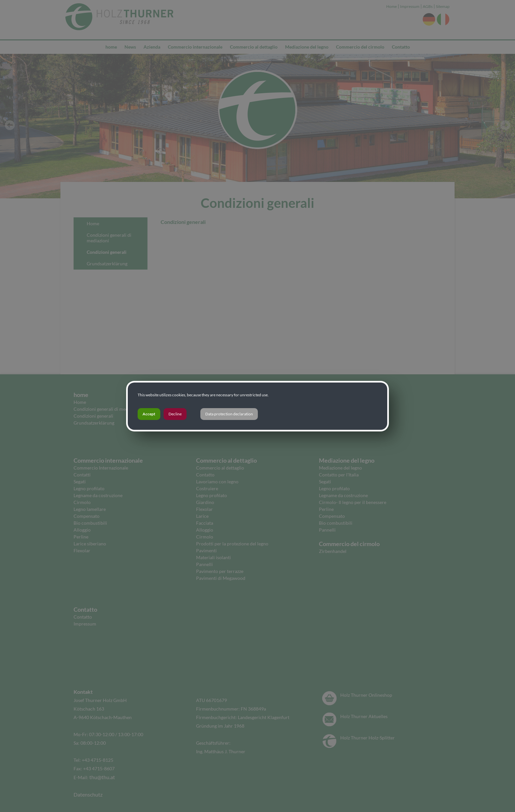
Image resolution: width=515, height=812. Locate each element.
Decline (175, 414)
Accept (149, 414)
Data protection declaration (229, 414)
